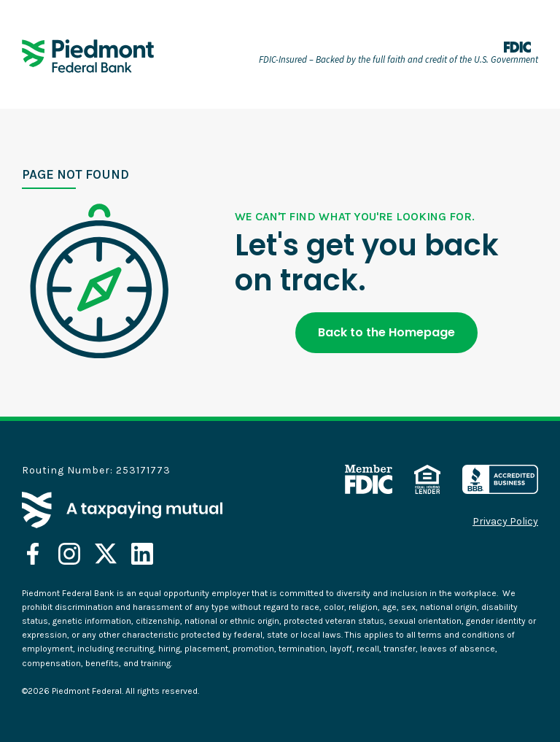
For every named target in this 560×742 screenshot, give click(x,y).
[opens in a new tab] (33, 554)
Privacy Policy (505, 522)
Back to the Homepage (386, 332)
